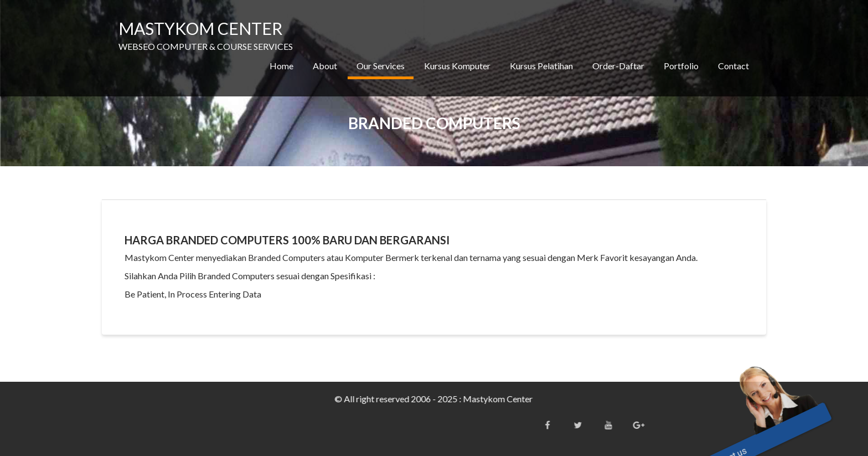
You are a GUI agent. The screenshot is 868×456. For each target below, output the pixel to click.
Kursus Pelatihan (541, 66)
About (325, 66)
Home (281, 66)
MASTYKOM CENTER (200, 28)
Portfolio (681, 66)
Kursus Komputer (457, 66)
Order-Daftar (618, 66)
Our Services (381, 66)
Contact (733, 66)
